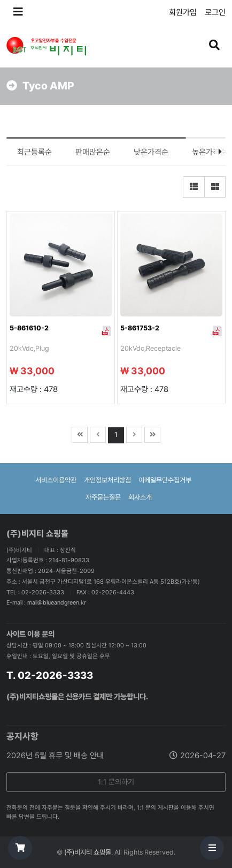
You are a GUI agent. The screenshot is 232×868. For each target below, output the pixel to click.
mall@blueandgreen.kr (57, 602)
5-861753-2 (140, 328)
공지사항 (22, 736)
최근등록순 (34, 152)
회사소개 (140, 497)
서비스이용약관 (56, 480)
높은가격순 (209, 152)
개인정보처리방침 (107, 480)
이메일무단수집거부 (165, 480)
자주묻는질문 (103, 497)
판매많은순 (93, 152)
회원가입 (183, 12)
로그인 (215, 12)
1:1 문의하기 (116, 782)
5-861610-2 (29, 328)
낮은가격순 (151, 152)
